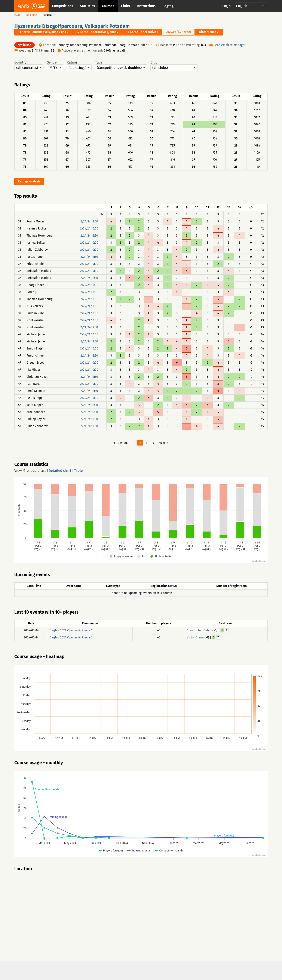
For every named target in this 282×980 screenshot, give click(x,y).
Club (174, 66)
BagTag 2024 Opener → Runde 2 (71, 630)
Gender (55, 66)
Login (226, 6)
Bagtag (168, 6)
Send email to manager (229, 45)
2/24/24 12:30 (89, 221)
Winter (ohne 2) (209, 32)
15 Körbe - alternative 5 (142, 32)
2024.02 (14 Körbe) (178, 32)
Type (121, 66)
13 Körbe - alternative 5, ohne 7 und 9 (43, 32)
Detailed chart (60, 471)
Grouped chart (35, 471)
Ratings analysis (29, 181)
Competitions (63, 6)
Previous (122, 443)
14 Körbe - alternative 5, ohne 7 (97, 32)
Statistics (88, 6)
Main (17, 15)
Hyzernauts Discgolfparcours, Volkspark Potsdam (72, 26)
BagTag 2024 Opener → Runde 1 (71, 637)
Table (79, 471)
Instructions (146, 6)
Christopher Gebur (199, 630)
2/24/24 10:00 (89, 229)
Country (29, 66)
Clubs (125, 6)
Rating (79, 66)
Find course (32, 15)
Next (162, 443)
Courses (108, 6)
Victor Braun (195, 637)
